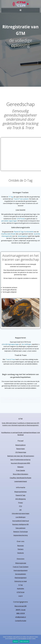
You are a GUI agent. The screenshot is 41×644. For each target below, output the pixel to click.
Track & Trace (11, 359)
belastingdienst (23, 236)
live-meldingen (26, 344)
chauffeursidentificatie (8, 234)
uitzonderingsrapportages (10, 344)
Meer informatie (24, 641)
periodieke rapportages (9, 221)
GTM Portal (20, 219)
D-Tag (11, 197)
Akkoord (16, 641)
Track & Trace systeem (21, 199)
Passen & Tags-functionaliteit (24, 232)
